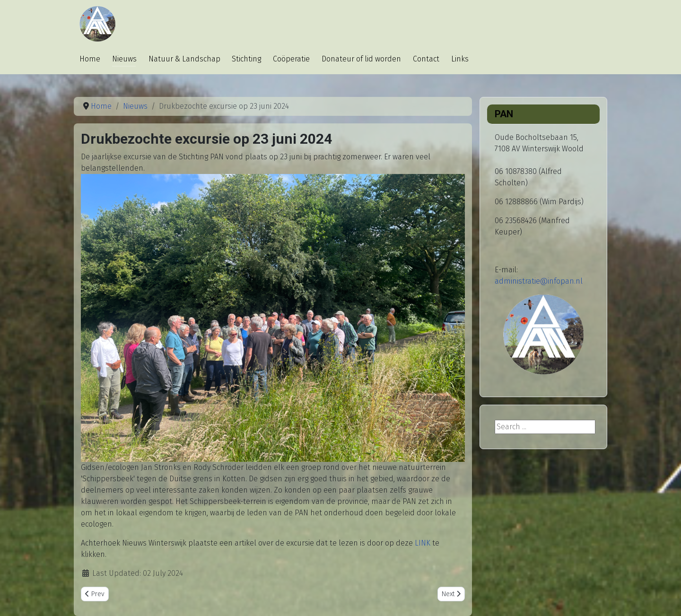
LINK (423, 543)
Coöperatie (291, 59)
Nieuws (124, 59)
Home (90, 59)
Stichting (246, 59)
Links (460, 59)
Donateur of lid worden (361, 59)
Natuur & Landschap (184, 59)
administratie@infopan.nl (539, 281)
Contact (426, 59)
